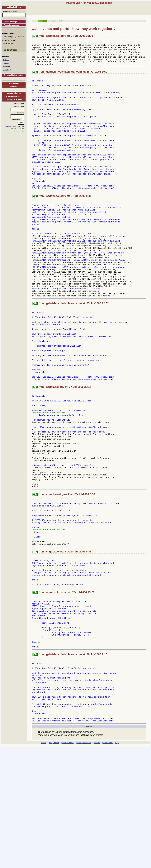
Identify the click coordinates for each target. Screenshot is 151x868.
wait (50, 21)
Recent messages (11, 25)
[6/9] (35, 574)
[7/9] (35, 640)
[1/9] (35, 36)
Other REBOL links (14, 100)
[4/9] (35, 350)
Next (5, 43)
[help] (61, 21)
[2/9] (35, 76)
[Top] (117, 860)
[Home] (43, 860)
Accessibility (14, 83)
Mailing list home (14, 7)
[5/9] (35, 448)
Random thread (10, 50)
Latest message (11, 22)
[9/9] (35, 759)
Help (15, 11)
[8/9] (35, 687)
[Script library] (54, 860)
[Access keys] (108, 860)
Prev (5, 37)
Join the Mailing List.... (13, 75)
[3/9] (35, 223)
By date (6, 63)
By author (6, 67)
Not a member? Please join (15, 126)
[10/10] (53, 21)
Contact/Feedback (14, 96)
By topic (6, 60)
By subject (7, 70)
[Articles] (97, 860)
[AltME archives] (68, 860)
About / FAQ (14, 86)
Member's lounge (14, 93)
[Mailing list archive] (84, 860)
